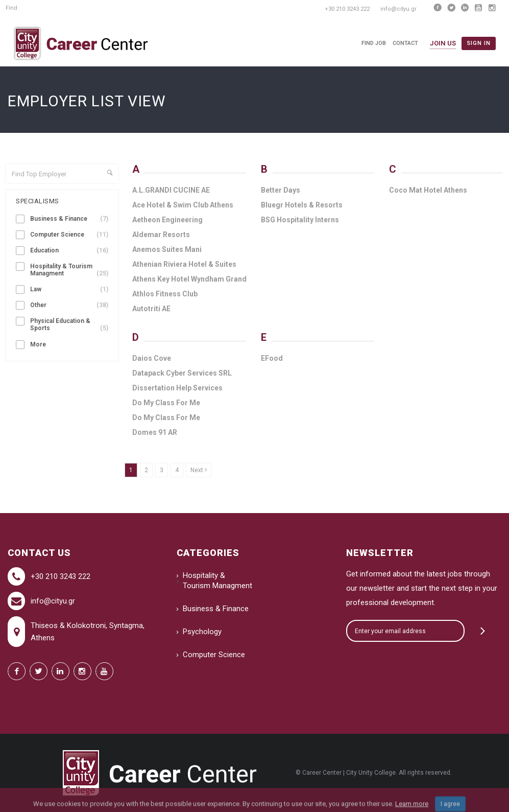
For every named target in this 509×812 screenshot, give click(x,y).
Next (199, 470)
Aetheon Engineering (167, 220)
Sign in (479, 43)
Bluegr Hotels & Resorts (302, 205)
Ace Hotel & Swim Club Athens (183, 205)
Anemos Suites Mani (167, 249)
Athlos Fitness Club (165, 294)
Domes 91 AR (155, 432)
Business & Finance (69, 219)
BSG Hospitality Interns (300, 220)
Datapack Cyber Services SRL (182, 373)
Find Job (374, 43)
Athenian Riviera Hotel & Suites (184, 264)
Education (69, 251)
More (38, 344)
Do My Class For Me (166, 403)
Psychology (202, 632)
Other (69, 305)
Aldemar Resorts (161, 235)
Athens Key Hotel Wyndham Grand (189, 279)
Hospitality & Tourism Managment (69, 270)
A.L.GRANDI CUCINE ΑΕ (171, 190)
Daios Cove (152, 358)
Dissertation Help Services (177, 388)
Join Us (443, 43)
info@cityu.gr (53, 601)
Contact (405, 43)
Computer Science (69, 235)
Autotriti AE (151, 309)
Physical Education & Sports (69, 325)
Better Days (281, 190)
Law (69, 289)
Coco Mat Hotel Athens (428, 190)
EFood (272, 358)
